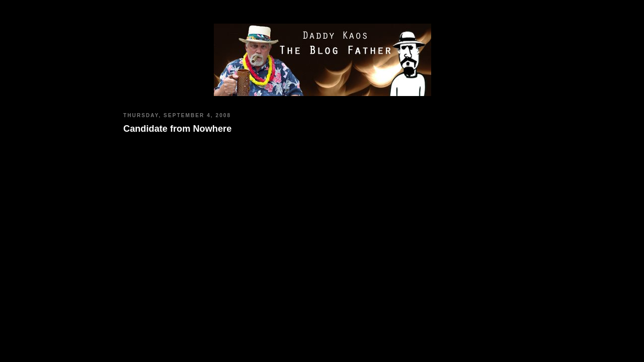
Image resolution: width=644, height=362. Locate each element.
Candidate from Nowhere (177, 129)
